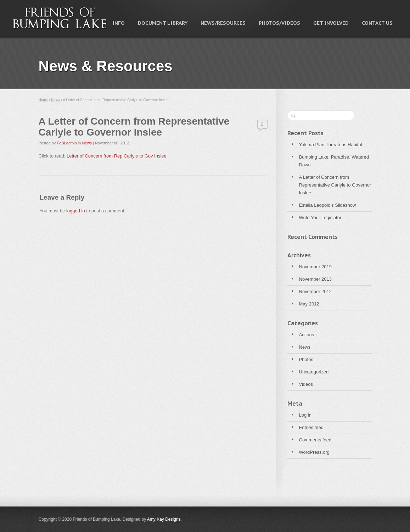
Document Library (163, 23)
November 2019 (316, 267)
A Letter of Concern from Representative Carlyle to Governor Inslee (335, 185)
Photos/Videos (279, 23)
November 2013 (316, 279)
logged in (76, 211)
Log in (305, 415)
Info (119, 23)
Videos (306, 384)
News (305, 347)
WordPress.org (314, 452)
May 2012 (309, 304)
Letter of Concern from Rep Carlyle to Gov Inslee (117, 156)
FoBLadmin (67, 143)
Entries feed (311, 427)
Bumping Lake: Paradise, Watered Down (334, 161)
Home (43, 100)
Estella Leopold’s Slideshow (328, 205)
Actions (307, 335)
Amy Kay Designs (164, 519)
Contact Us (377, 23)
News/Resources (223, 23)
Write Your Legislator (320, 218)
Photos (306, 359)
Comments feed (315, 440)
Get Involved (331, 23)
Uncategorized (314, 372)
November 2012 (316, 291)
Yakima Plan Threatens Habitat (331, 145)
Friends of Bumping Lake (60, 18)
